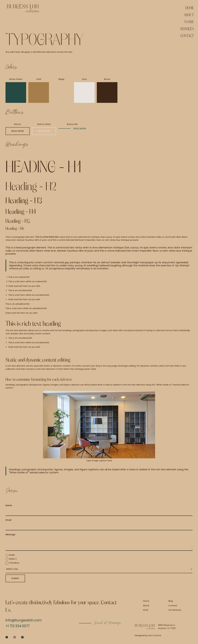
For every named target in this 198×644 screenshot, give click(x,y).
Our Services (175, 610)
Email (8, 520)
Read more (18, 131)
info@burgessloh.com (24, 620)
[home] (23, 8)
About (189, 15)
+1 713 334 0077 (18, 626)
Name (9, 505)
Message (10, 534)
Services (187, 29)
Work (189, 22)
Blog (171, 601)
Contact (187, 35)
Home (190, 8)
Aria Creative (155, 635)
